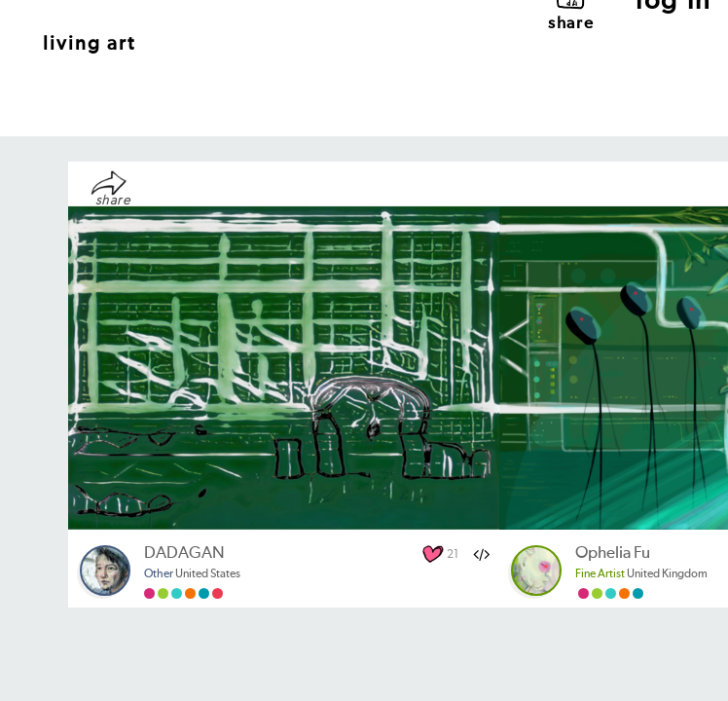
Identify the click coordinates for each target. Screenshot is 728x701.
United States (192, 574)
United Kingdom (641, 574)
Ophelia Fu (613, 553)
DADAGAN (184, 553)
